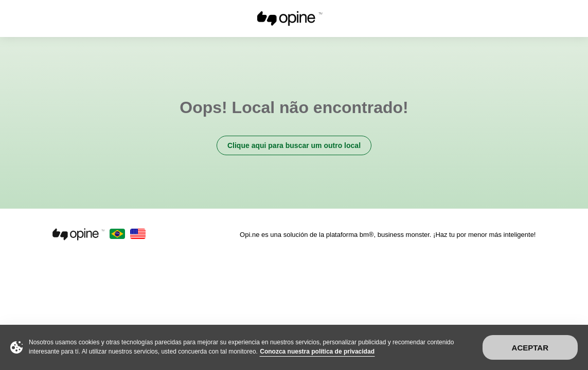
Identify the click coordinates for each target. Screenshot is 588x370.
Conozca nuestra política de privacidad (317, 351)
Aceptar (530, 348)
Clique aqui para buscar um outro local (294, 145)
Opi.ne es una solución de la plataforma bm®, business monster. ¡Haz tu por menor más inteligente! (388, 235)
